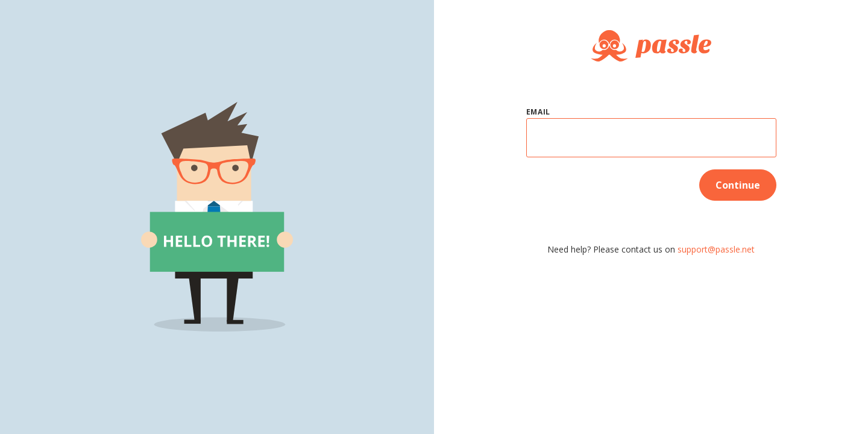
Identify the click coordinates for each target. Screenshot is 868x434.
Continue (738, 185)
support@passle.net (716, 249)
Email (539, 112)
